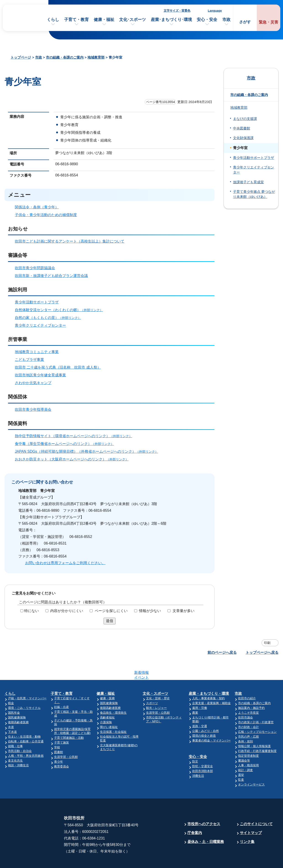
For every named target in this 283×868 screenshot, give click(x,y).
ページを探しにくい (111, 611)
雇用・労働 (200, 690)
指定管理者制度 (248, 738)
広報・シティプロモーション (257, 714)
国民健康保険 (17, 700)
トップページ (21, 57)
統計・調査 (245, 752)
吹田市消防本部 (203, 753)
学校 (57, 730)
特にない (31, 611)
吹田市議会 (245, 700)
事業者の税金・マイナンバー (211, 723)
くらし (53, 20)
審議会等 (244, 743)
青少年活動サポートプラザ (37, 302)
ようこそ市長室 (248, 695)
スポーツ (152, 685)
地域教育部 (96, 57)
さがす (245, 22)
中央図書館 (242, 128)
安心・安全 (207, 20)
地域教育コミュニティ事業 (37, 352)
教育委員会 (62, 749)
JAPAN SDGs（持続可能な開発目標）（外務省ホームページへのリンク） (88, 451)
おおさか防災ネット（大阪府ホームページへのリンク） (74, 459)
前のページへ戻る (222, 652)
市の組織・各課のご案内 (65, 57)
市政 (226, 20)
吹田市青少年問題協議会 (35, 268)
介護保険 (106, 704)
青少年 (59, 744)
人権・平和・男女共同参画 (26, 738)
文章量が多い (183, 611)
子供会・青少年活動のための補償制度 (46, 215)
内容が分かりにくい (67, 611)
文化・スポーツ (155, 676)
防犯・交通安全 (203, 748)
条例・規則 (245, 724)
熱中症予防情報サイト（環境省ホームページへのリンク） (75, 436)
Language (215, 11)
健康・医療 (107, 681)
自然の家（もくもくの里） (50, 318)
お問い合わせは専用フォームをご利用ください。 (65, 563)
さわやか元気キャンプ (33, 383)
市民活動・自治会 (20, 733)
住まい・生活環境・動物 (24, 719)
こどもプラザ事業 (29, 360)
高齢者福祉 (107, 700)
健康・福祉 (104, 20)
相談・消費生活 (18, 748)
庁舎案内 (195, 815)
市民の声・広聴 (248, 719)
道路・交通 (200, 708)
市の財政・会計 (248, 709)
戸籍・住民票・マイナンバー (27, 681)
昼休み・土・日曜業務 (206, 824)
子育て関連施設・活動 (69, 720)
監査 (241, 762)
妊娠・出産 (62, 689)
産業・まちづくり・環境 (209, 676)
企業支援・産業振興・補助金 (211, 685)
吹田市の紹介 (247, 681)
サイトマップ (251, 815)
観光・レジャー (156, 690)
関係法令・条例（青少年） (37, 207)
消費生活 (198, 758)
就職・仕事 (15, 728)
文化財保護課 (243, 138)
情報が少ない (150, 611)
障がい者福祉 (109, 709)
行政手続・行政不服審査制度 (257, 733)
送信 (110, 621)
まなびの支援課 (245, 119)
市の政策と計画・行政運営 (256, 704)
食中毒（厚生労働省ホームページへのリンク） (66, 444)
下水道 (12, 714)
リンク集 (247, 824)
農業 (195, 695)
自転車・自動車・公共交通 (26, 724)
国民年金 (14, 695)
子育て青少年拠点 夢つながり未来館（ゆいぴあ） (254, 194)
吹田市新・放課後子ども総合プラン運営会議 (51, 276)
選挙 (241, 757)
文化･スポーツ (132, 20)
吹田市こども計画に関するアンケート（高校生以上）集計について (70, 241)
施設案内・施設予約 (251, 690)
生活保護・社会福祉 (113, 714)
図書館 (59, 734)
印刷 (267, 643)
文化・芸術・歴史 (158, 681)
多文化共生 (15, 743)
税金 (11, 685)
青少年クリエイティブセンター (40, 325)
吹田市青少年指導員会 (33, 409)
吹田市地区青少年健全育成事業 (40, 375)
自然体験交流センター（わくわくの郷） (61, 310)
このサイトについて (256, 806)
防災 (195, 744)
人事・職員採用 (248, 748)
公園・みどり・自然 (206, 713)
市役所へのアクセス (204, 806)
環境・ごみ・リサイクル (24, 690)
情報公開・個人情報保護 (254, 728)
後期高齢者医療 (18, 704)
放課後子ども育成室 (248, 182)
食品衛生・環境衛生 (113, 695)
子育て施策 (62, 725)
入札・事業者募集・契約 (208, 681)
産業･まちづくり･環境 (171, 20)
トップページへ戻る (262, 652)
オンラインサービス (251, 767)
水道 (11, 709)
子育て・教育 (76, 20)
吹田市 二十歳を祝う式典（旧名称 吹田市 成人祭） (58, 367)
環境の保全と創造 (204, 718)
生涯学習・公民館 (66, 739)
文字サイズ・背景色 (177, 11)
